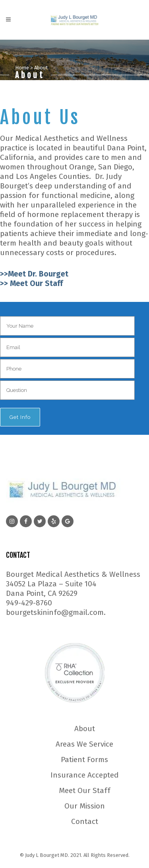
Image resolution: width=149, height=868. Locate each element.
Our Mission (85, 806)
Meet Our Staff (85, 791)
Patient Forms (84, 760)
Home (22, 68)
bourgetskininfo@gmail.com (55, 612)
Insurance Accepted (85, 775)
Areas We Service (84, 744)
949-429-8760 (29, 603)
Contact (85, 822)
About (85, 729)
